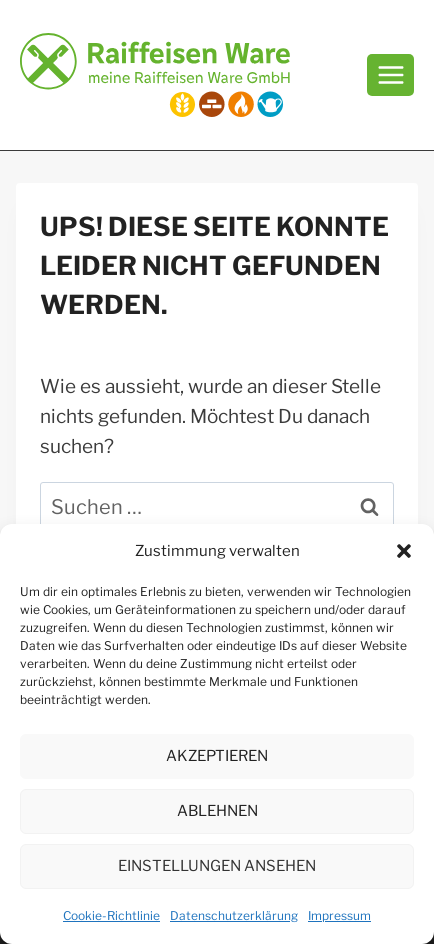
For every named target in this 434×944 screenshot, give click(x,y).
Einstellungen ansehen (217, 866)
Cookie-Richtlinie (111, 915)
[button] (404, 551)
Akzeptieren (217, 756)
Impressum (339, 915)
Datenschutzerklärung (234, 915)
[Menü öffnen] (390, 74)
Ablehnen (217, 811)
